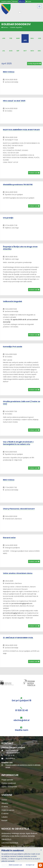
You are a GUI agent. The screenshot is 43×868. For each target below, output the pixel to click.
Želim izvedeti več (15, 865)
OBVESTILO (6, 839)
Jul (4, 51)
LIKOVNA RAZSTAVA (10, 843)
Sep (18, 51)
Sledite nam (22, 730)
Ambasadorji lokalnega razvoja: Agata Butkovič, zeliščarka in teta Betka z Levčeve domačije (20, 835)
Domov (5, 27)
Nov (32, 51)
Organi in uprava (8, 810)
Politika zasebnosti (9, 783)
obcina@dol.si (21, 720)
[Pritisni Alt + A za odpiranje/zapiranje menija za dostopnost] (40, 865)
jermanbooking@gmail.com (22, 603)
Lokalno (5, 817)
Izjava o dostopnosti (9, 787)
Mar (18, 38)
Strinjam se (30, 865)
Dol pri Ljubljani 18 (21, 701)
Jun (39, 38)
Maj (32, 38)
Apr (25, 40)
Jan (4, 38)
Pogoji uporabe (7, 780)
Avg (11, 51)
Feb (11, 38)
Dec (39, 51)
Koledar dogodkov (16, 27)
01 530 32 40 (22, 710)
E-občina (5, 814)
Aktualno (5, 803)
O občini (5, 807)
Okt (25, 51)
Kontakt (4, 820)
